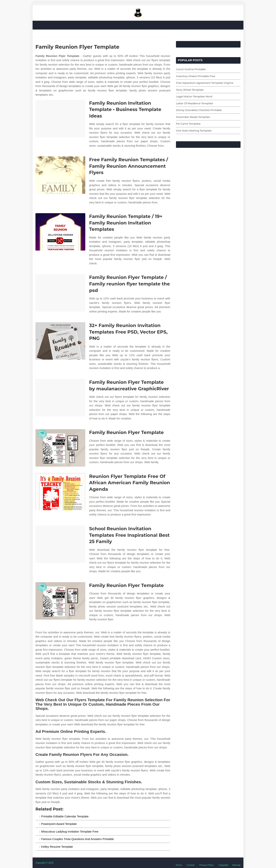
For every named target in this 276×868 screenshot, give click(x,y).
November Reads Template (193, 117)
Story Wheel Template (190, 90)
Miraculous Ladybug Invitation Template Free (70, 831)
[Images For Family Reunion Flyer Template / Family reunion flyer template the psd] (60, 293)
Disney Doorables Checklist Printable (199, 110)
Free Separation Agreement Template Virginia (205, 83)
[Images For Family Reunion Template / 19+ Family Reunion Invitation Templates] (60, 232)
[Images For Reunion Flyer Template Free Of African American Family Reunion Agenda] (60, 492)
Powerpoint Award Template (59, 824)
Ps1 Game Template (188, 124)
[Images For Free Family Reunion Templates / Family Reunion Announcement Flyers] (60, 175)
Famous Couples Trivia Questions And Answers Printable (78, 839)
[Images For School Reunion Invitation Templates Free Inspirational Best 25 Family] (60, 544)
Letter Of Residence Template (194, 103)
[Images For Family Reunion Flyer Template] (60, 448)
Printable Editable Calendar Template (65, 816)
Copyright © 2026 (44, 863)
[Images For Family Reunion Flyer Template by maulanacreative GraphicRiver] (60, 398)
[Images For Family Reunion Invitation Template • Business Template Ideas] (60, 119)
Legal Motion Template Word (194, 96)
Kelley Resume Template (57, 847)
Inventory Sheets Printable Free (195, 76)
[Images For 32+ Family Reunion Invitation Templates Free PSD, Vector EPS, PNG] (60, 341)
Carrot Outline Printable (191, 69)
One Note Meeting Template (194, 131)
